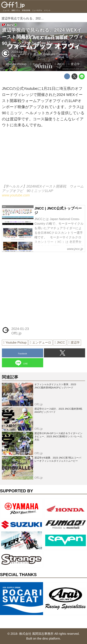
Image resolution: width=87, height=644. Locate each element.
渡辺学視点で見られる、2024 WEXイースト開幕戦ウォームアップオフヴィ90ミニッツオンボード (43, 37)
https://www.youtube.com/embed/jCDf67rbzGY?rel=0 (43, 159)
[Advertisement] (21, 272)
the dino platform (49, 638)
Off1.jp (16, 56)
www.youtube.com (74, 69)
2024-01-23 (19, 52)
